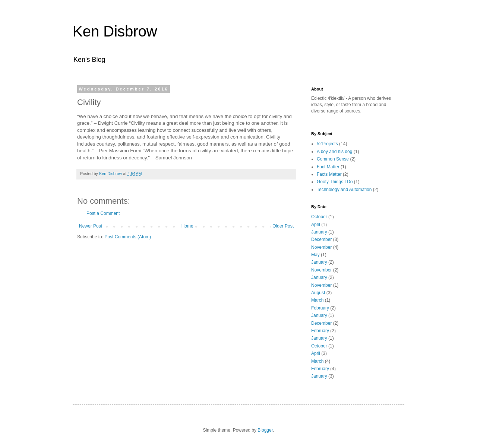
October (319, 217)
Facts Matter (329, 174)
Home (187, 226)
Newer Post (91, 226)
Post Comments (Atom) (128, 237)
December (321, 239)
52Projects (327, 144)
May (315, 255)
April (316, 225)
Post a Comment (103, 213)
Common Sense (333, 159)
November (321, 247)
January (319, 232)
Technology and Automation (344, 190)
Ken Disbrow (115, 31)
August (318, 293)
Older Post (283, 226)
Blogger (265, 430)
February (320, 308)
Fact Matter (328, 167)
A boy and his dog (334, 152)
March (317, 300)
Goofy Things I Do (335, 182)
